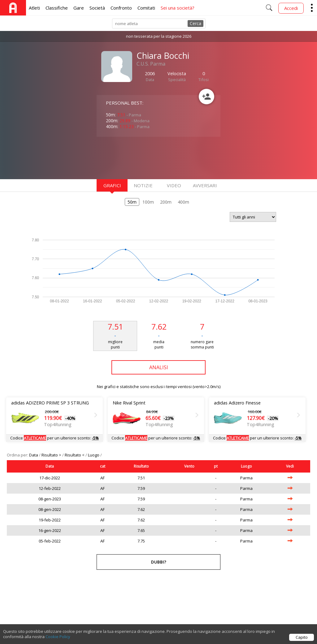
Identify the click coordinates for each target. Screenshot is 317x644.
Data (34, 455)
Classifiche (57, 8)
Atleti (34, 8)
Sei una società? (178, 8)
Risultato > (52, 455)
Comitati (146, 8)
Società (97, 8)
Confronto (121, 8)
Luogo (94, 455)
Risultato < (75, 455)
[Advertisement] (146, 157)
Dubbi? (159, 562)
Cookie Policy (58, 640)
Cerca (195, 23)
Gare (79, 8)
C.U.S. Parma (151, 64)
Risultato (141, 466)
